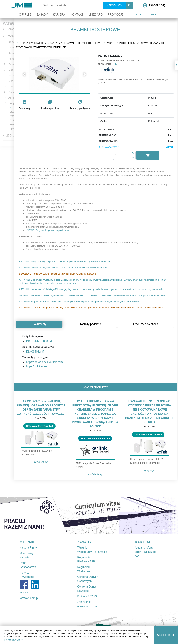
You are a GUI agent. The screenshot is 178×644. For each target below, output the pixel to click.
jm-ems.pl (26, 593)
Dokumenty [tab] (41, 324)
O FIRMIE (27, 542)
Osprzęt (13, 92)
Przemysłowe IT (34, 43)
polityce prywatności (14, 640)
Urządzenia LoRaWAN (62, 43)
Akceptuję (166, 635)
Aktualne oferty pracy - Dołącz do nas (146, 552)
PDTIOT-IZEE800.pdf (41, 341)
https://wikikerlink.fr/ (39, 366)
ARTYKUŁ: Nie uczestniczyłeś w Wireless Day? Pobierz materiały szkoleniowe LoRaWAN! (65, 268)
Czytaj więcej (42, 462)
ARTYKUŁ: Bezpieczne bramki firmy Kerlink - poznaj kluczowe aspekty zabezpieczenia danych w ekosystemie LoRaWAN (80, 302)
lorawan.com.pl (29, 598)
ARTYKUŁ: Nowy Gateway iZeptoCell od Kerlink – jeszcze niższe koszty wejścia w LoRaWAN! (67, 261)
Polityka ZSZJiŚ (87, 596)
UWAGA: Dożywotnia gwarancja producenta (49, 230)
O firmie (25, 15)
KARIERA (143, 542)
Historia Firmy (28, 548)
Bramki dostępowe (91, 43)
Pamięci (13, 64)
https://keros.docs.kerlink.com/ (46, 362)
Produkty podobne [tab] (91, 324)
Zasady (42, 15)
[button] (25, 74)
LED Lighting (15, 136)
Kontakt (77, 15)
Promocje (116, 15)
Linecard (96, 15)
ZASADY (84, 542)
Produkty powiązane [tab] (147, 324)
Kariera (59, 15)
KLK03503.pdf (36, 352)
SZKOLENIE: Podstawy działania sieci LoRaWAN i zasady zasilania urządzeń (58, 274)
